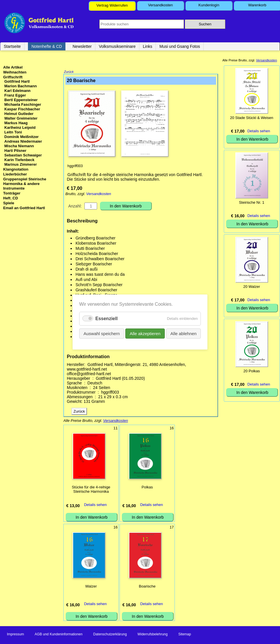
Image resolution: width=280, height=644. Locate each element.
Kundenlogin (209, 5)
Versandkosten (160, 5)
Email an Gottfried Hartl (24, 208)
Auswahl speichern (106, 332)
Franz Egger (15, 95)
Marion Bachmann (21, 86)
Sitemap (185, 635)
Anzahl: (75, 207)
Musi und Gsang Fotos (180, 46)
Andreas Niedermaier (23, 141)
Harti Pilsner (15, 151)
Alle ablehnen (179, 332)
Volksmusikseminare (117, 46)
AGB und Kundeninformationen (58, 635)
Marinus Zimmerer (21, 164)
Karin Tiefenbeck (19, 160)
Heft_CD (11, 198)
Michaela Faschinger (23, 104)
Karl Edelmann (17, 91)
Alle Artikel (13, 67)
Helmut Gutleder (19, 114)
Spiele (9, 203)
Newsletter (82, 46)
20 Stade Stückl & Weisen (251, 118)
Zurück (69, 72)
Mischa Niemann (19, 146)
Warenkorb (257, 5)
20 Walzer (251, 287)
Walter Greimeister (21, 118)
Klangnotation (16, 169)
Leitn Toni (13, 132)
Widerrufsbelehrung (153, 635)
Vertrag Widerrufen (112, 5)
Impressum (15, 635)
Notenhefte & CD (47, 46)
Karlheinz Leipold (20, 128)
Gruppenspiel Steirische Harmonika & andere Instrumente (25, 184)
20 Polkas (252, 371)
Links (148, 46)
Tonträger (12, 193)
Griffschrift (13, 77)
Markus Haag (16, 123)
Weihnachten (15, 72)
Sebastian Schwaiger (23, 155)
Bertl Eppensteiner (21, 100)
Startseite (12, 46)
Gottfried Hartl (17, 81)
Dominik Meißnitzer (21, 137)
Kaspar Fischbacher (22, 109)
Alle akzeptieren (144, 332)
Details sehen (95, 505)
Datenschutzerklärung (110, 635)
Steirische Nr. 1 (251, 202)
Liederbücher (15, 174)
